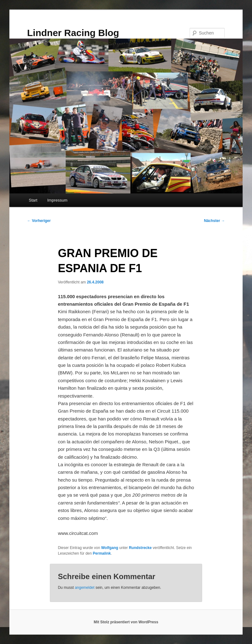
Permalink (102, 553)
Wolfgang (110, 548)
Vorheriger (39, 221)
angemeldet (85, 588)
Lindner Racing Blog (73, 33)
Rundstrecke (140, 548)
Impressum (57, 200)
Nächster (215, 221)
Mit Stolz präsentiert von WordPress (126, 622)
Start (33, 200)
